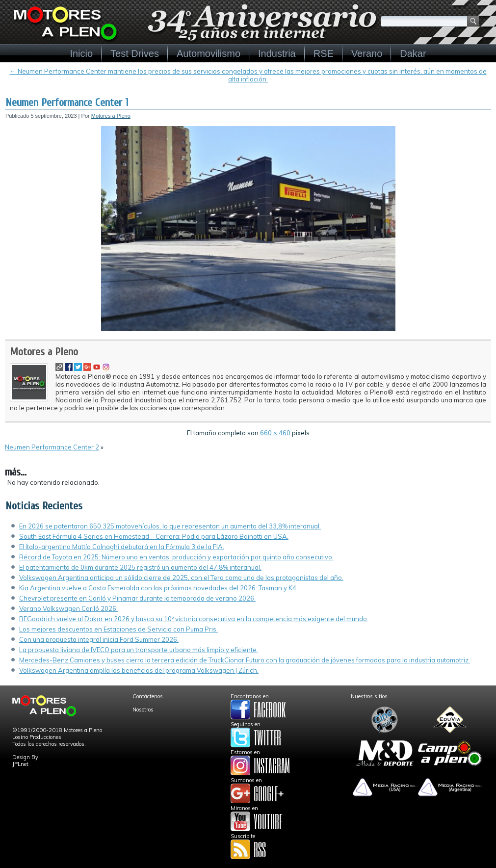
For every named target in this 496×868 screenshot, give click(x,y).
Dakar (413, 53)
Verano (367, 53)
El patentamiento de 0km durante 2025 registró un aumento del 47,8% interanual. (140, 567)
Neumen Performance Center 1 (67, 103)
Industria (277, 53)
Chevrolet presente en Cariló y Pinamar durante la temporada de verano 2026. (137, 598)
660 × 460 (275, 433)
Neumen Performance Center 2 (52, 447)
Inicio (81, 53)
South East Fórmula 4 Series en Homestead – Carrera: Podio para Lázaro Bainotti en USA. (154, 536)
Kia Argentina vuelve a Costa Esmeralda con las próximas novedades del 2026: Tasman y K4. (158, 588)
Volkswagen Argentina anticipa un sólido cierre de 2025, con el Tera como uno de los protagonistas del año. (181, 578)
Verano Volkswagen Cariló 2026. (68, 608)
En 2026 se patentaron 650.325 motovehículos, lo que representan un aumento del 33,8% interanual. (170, 526)
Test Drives (135, 53)
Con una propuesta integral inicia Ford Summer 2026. (99, 639)
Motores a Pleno (111, 116)
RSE (324, 53)
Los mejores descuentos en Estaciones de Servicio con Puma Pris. (118, 629)
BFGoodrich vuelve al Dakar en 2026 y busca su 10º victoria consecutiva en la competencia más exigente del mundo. (194, 619)
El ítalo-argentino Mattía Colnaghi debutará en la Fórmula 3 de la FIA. (122, 547)
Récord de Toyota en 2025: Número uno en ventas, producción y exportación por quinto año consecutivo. (176, 557)
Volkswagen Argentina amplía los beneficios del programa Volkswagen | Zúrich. (139, 670)
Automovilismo (209, 53)
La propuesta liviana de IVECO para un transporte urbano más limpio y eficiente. (139, 650)
